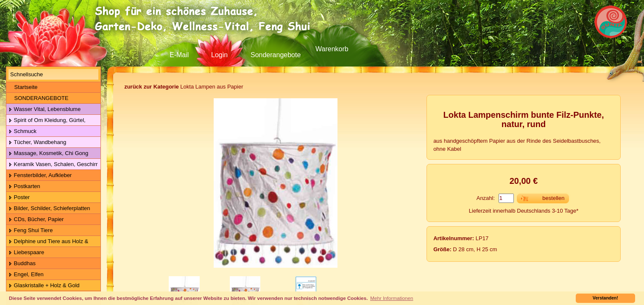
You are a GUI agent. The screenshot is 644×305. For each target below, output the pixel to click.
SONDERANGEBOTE (38, 98)
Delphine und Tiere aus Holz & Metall (47, 242)
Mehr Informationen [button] (392, 298)
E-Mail (179, 55)
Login (219, 55)
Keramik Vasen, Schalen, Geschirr (53, 165)
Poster (19, 198)
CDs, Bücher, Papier (36, 220)
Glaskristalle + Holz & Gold (44, 286)
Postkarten (24, 187)
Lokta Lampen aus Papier (184, 87)
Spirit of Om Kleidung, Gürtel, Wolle (46, 121)
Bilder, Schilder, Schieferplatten (49, 209)
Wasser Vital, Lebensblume (45, 110)
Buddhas (22, 264)
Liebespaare (26, 253)
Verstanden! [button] (605, 298)
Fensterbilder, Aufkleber (40, 176)
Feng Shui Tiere (31, 231)
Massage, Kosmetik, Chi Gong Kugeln (47, 154)
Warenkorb (332, 49)
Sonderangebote (276, 55)
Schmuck (22, 132)
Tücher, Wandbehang (37, 143)
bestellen (553, 198)
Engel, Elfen (26, 275)
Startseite (23, 87)
